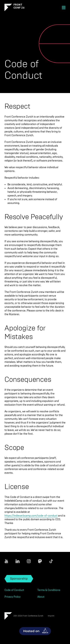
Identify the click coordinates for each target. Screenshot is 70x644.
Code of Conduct (14, 590)
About (41, 597)
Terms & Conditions (49, 590)
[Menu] (64, 8)
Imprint (51, 616)
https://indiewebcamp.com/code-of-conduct (31, 516)
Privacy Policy (13, 597)
